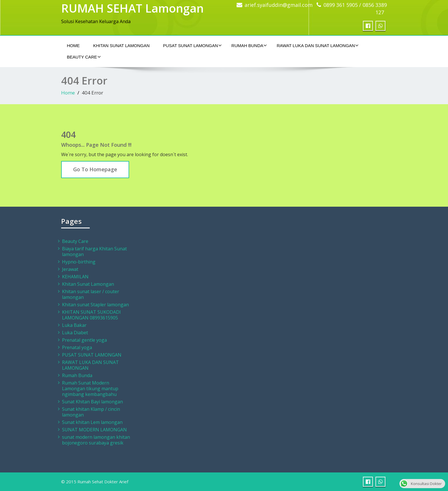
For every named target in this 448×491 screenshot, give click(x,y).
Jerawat (70, 269)
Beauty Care (84, 57)
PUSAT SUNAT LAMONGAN (192, 45)
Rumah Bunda (249, 45)
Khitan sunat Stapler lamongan (95, 305)
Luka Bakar (74, 325)
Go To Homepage (95, 169)
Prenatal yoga (77, 347)
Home (73, 46)
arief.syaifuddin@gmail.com (279, 5)
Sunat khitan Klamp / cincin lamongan (91, 412)
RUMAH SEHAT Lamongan (132, 8)
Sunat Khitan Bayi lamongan (92, 402)
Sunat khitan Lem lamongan (92, 422)
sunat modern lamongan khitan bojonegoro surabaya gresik (96, 440)
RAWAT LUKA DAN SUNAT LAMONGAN (318, 45)
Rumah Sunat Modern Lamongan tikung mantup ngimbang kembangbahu (90, 389)
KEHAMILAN (75, 277)
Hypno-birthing (79, 262)
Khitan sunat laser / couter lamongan (91, 294)
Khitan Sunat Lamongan (121, 46)
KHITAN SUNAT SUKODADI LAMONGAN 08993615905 (91, 315)
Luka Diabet (75, 333)
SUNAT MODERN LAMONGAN (94, 430)
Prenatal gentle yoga (84, 340)
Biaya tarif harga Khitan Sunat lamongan (94, 251)
